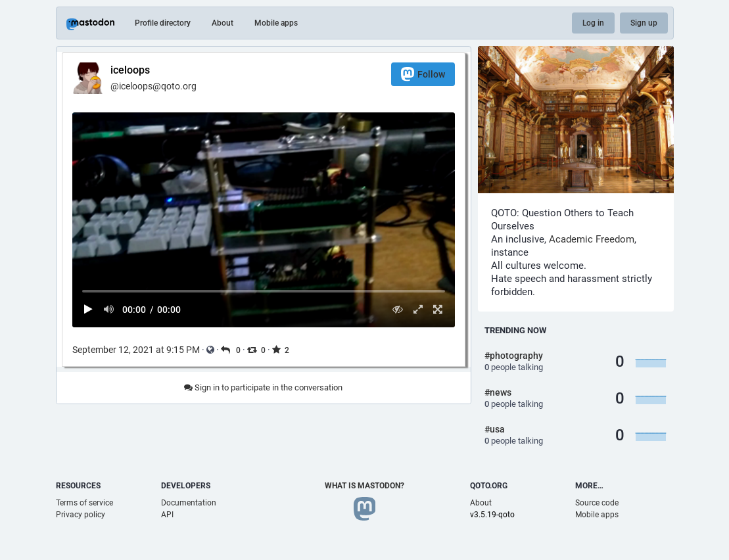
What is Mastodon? (364, 486)
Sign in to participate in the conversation (263, 387)
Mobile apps (276, 23)
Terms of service (84, 503)
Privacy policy (81, 515)
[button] (264, 220)
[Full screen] (438, 309)
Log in (593, 23)
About (223, 23)
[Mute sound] (109, 309)
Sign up (644, 23)
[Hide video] (398, 309)
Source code (597, 503)
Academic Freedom (592, 239)
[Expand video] (418, 309)
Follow (423, 74)
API (167, 515)
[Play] (89, 309)
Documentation (189, 503)
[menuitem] (264, 220)
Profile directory (163, 23)
